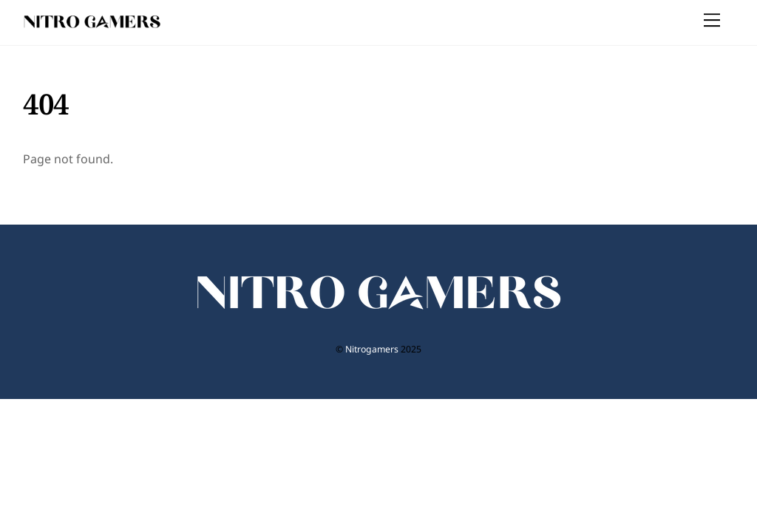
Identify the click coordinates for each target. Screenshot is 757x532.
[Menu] (712, 20)
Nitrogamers (372, 349)
